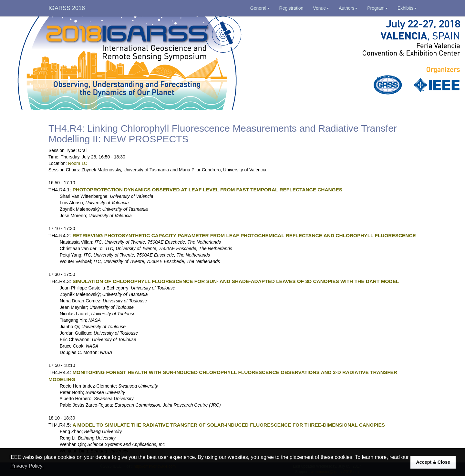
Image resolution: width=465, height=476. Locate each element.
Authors (348, 8)
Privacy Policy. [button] (27, 466)
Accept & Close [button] (433, 462)
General (260, 8)
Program (377, 8)
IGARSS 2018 (67, 8)
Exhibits (407, 8)
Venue (321, 8)
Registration (291, 8)
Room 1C (78, 163)
